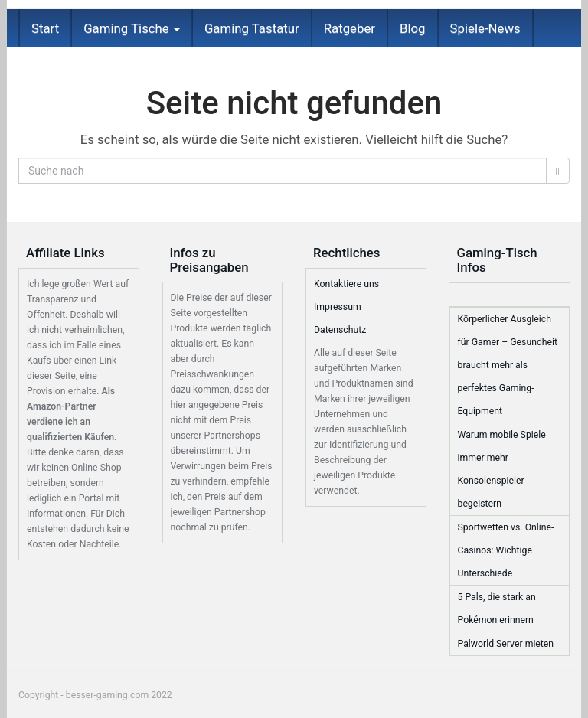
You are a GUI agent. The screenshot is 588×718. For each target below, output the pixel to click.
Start (45, 28)
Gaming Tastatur (252, 28)
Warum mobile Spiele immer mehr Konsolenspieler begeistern (502, 469)
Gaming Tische (132, 28)
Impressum (338, 307)
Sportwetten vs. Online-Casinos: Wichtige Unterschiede (506, 550)
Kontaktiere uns (346, 284)
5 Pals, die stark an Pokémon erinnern (497, 609)
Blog (413, 28)
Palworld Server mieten (506, 644)
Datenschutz (340, 330)
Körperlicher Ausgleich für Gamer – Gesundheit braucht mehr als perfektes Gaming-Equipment (508, 365)
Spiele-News (485, 28)
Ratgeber (350, 28)
